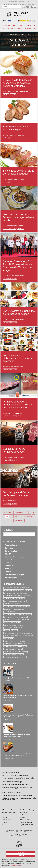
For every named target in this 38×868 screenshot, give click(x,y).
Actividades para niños (22, 588)
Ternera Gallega (10, 649)
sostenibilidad (9, 638)
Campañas (9, 548)
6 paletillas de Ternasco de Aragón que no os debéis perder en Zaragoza (18, 83)
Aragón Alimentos (17, 590)
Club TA (6, 94)
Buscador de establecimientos (15, 4)
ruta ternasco (28, 636)
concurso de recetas (11, 604)
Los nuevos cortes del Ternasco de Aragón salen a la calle (18, 217)
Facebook (28, 831)
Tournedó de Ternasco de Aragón (16, 652)
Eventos (27, 28)
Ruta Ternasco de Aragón (15, 575)
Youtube (23, 835)
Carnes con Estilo (10, 229)
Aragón (7, 590)
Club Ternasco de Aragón (27, 810)
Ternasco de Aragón (21, 14)
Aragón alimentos (12, 545)
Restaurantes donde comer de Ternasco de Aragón (17, 795)
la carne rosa (16, 620)
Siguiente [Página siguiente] (28, 517)
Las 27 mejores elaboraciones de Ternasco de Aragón (18, 358)
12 (16, 517)
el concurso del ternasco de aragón (17, 606)
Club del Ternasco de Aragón (19, 2)
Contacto (30, 4)
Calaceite (16, 593)
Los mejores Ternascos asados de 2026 (17, 678)
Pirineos (7, 630)
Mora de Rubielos (10, 625)
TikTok (19, 831)
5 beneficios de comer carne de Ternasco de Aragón (18, 778)
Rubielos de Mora (27, 633)
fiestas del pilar (19, 609)
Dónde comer (17, 28)
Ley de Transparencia (26, 825)
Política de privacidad (26, 822)
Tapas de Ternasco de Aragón (11, 773)
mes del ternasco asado (12, 622)
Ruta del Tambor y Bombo (12, 636)
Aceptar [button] (21, 856)
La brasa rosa (10, 566)
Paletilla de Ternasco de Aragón (15, 628)
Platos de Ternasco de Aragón (11, 793)
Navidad (20, 625)
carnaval (24, 593)
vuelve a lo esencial (11, 657)
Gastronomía (8, 617)
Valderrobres (19, 654)
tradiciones (8, 654)
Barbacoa (28, 590)
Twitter (14, 835)
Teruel (20, 649)
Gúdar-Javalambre (21, 617)
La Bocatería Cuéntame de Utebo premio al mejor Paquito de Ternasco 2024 (17, 788)
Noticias (13, 94)
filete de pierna (9, 612)
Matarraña (26, 620)
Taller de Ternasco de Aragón (14, 641)
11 (12, 517)
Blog (35, 28)
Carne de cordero (10, 596)
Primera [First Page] (8, 513)
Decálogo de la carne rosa (15, 557)
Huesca (6, 620)
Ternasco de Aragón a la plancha (15, 646)
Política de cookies (25, 820)
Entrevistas (9, 560)
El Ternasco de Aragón (12, 26)
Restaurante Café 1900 (12, 633)
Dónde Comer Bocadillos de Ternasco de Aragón (16, 784)
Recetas (6, 28)
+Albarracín (8, 588)
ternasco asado (9, 644)
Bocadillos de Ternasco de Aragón (12, 782)
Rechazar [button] (21, 852)
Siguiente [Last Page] (19, 520)
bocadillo (7, 593)
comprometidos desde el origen (15, 601)
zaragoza (23, 657)
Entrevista (8, 609)
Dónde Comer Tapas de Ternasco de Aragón (15, 775)
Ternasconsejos (11, 578)
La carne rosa (29, 26)
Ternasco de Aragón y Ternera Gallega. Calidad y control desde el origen (18, 405)
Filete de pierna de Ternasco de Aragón (18, 614)
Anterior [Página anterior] (19, 513)
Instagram (10, 831)
